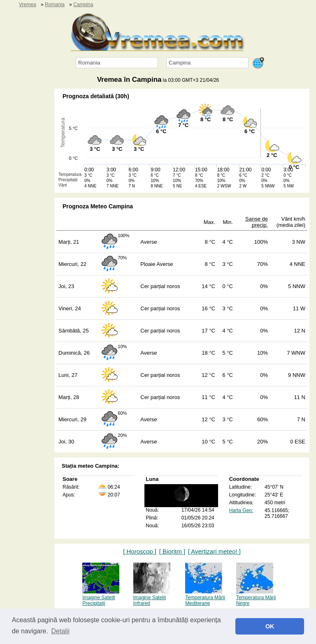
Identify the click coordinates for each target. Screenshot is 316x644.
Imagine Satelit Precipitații (101, 598)
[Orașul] (207, 63)
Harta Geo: (241, 510)
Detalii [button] (60, 631)
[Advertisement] (25, 212)
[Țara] (117, 63)
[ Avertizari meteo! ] (214, 551)
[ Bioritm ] (172, 551)
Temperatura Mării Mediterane (205, 598)
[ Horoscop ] (140, 551)
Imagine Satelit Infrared (152, 598)
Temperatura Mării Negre (256, 598)
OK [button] (270, 626)
